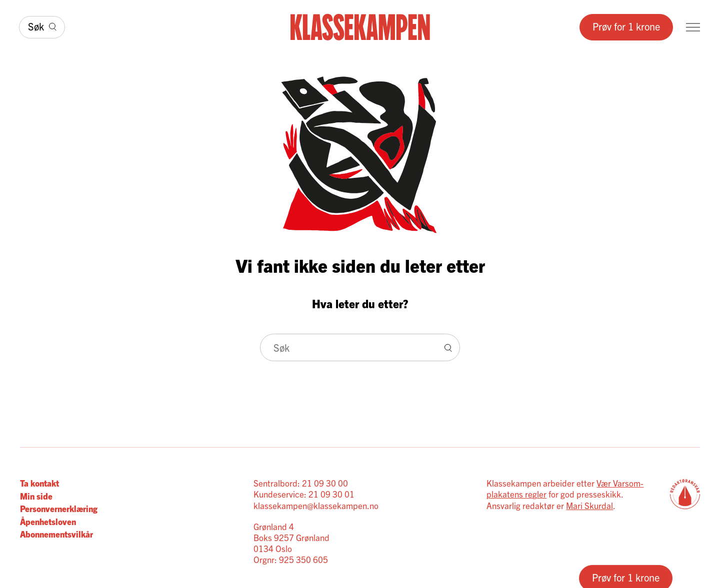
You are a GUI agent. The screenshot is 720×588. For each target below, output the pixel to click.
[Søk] (42, 27)
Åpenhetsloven (48, 521)
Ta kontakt (39, 483)
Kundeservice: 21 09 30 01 (304, 494)
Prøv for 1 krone (626, 26)
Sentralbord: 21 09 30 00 (301, 483)
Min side (36, 496)
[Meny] (693, 27)
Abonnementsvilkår (56, 534)
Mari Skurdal (589, 505)
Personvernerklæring (59, 508)
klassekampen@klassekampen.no (316, 505)
